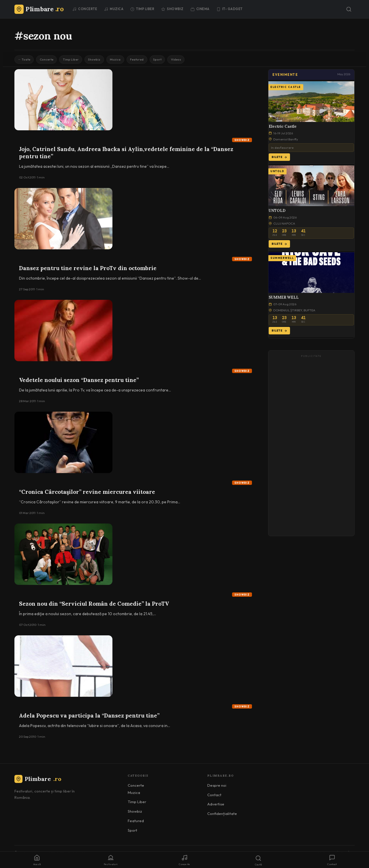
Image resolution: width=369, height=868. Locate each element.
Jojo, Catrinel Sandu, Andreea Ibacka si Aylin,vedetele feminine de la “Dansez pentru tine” (126, 155)
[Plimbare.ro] (39, 9)
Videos (205, 60)
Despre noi (217, 787)
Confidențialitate (222, 816)
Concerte (85, 9)
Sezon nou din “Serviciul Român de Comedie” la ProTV (94, 606)
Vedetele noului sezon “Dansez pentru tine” (79, 382)
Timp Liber (142, 9)
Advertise (216, 806)
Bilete (279, 159)
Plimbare (38, 781)
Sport (183, 60)
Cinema (200, 9)
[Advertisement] (311, 448)
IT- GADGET (230, 9)
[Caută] (349, 9)
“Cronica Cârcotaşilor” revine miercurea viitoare (87, 494)
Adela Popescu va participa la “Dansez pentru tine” (89, 718)
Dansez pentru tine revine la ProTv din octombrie (88, 270)
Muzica (114, 9)
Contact (214, 797)
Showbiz (172, 9)
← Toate (26, 60)
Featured (159, 60)
